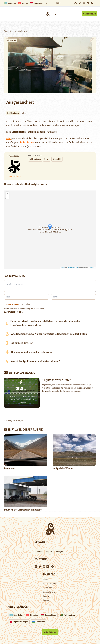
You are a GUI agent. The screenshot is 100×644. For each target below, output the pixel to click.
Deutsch (39, 552)
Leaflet (63, 268)
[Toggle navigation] (5, 14)
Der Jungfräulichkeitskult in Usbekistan (32, 352)
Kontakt (46, 600)
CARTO (93, 268)
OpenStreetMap (73, 268)
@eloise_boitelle (36, 132)
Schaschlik (57, 159)
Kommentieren (13, 304)
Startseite (8, 31)
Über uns (47, 579)
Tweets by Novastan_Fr (13, 421)
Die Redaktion (15, 176)
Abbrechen (26, 304)
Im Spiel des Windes (63, 469)
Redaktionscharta (50, 584)
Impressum (48, 596)
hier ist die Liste (26, 142)
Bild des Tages (11, 40)
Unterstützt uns (90, 14)
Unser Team (48, 588)
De (58, 3)
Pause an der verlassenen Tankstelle (23, 510)
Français (60, 552)
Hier (8, 138)
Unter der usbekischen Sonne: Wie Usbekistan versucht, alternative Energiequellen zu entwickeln (45, 323)
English (49, 552)
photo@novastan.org (31, 146)
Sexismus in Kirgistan (22, 343)
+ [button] (7, 193)
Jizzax (47, 159)
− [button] (7, 197)
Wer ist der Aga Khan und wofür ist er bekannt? (35, 361)
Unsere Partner (49, 592)
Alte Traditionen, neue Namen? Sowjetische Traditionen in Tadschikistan (49, 334)
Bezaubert (10, 469)
